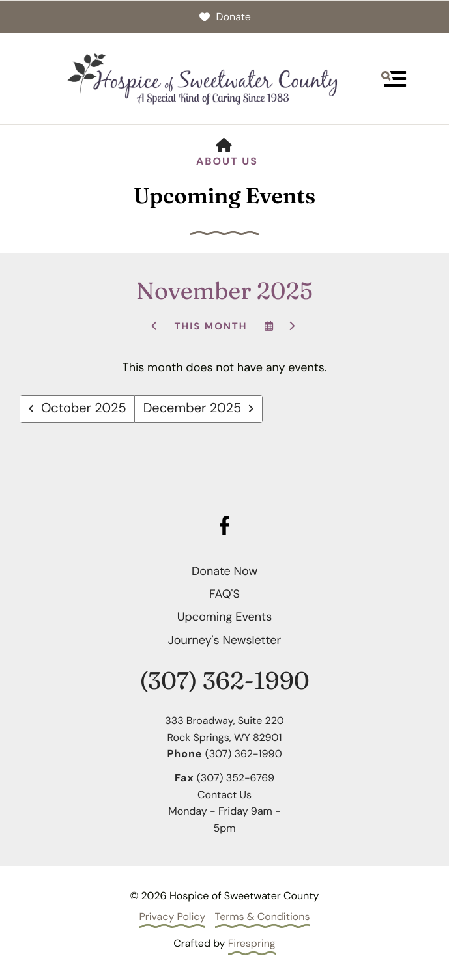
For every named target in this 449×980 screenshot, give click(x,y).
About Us (227, 161)
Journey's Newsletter (224, 640)
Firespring (252, 943)
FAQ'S (224, 594)
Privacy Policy (172, 917)
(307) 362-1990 (224, 681)
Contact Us (224, 795)
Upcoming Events (224, 617)
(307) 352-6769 (236, 778)
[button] (394, 79)
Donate (224, 17)
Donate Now (224, 571)
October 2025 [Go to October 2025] (84, 409)
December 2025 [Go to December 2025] (193, 409)
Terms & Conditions (263, 917)
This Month (210, 326)
